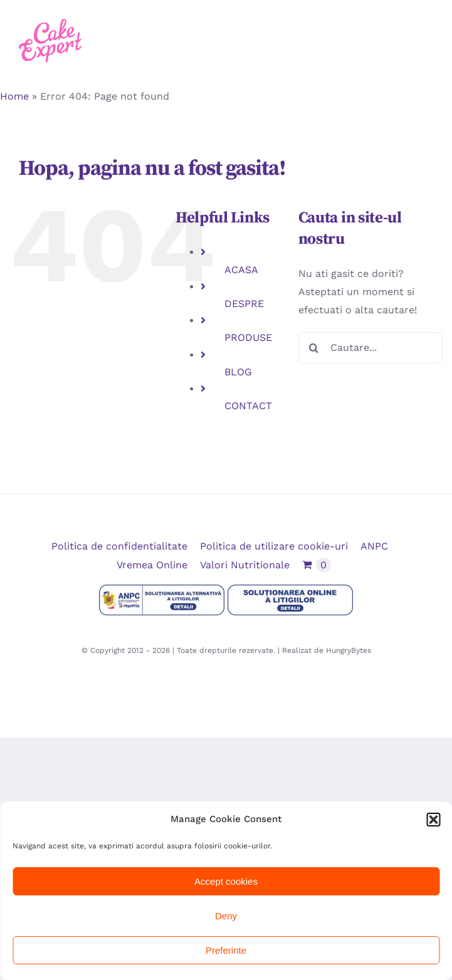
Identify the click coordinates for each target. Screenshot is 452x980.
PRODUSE (248, 337)
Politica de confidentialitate (119, 546)
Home (14, 96)
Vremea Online (152, 565)
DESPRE (244, 304)
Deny (226, 916)
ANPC (374, 546)
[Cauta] (314, 348)
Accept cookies (226, 881)
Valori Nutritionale (245, 565)
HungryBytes (349, 650)
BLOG (238, 372)
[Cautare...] (371, 348)
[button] (433, 820)
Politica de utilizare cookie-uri (274, 546)
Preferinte (226, 950)
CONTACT (248, 406)
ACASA (241, 270)
